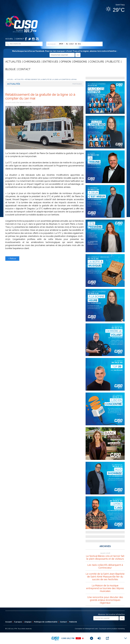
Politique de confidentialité (46, 622)
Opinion (66, 62)
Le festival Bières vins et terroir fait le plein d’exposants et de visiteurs (105, 557)
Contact (20, 39)
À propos (18, 622)
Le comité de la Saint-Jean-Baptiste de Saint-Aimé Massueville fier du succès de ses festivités (105, 577)
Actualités (13, 62)
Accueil (9, 39)
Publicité (113, 62)
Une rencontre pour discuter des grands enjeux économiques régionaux (105, 600)
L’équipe (28, 622)
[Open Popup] (107, 638)
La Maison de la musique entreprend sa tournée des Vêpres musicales (105, 588)
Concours (97, 62)
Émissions (80, 62)
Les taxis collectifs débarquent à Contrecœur (105, 566)
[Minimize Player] (126, 638)
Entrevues (51, 62)
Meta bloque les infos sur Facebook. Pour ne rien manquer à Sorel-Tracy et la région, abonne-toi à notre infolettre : (65, 53)
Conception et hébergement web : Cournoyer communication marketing (100, 629)
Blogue (10, 69)
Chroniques (32, 62)
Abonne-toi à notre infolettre (111, 614)
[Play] (92, 638)
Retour (12, 259)
